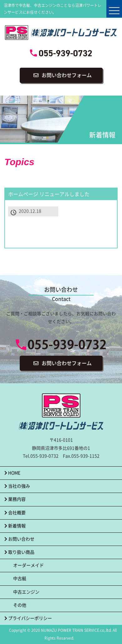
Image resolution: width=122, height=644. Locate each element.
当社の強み (17, 486)
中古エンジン (26, 592)
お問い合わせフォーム (67, 75)
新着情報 (15, 526)
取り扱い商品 (19, 552)
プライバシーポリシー (28, 618)
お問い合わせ (19, 539)
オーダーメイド (28, 565)
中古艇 (20, 579)
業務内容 (15, 499)
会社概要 (15, 513)
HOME (12, 473)
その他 (20, 605)
